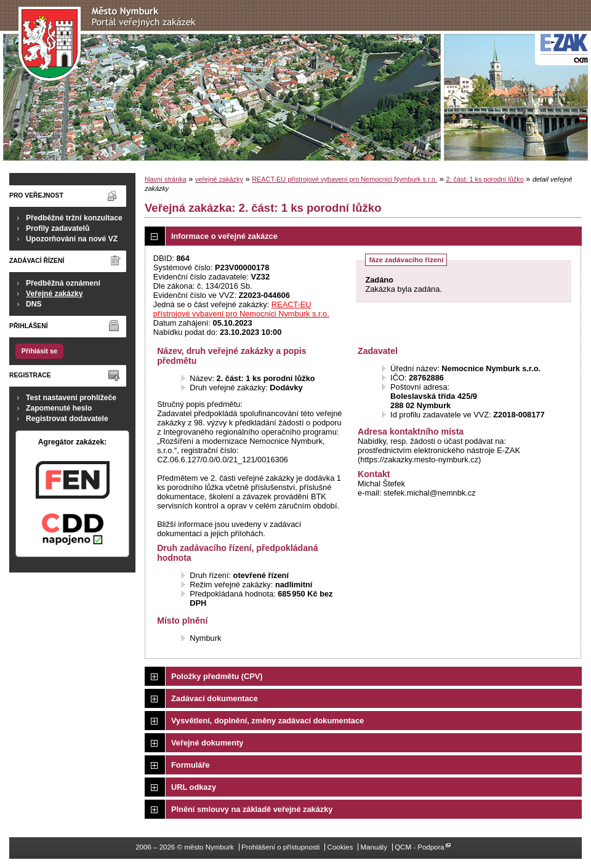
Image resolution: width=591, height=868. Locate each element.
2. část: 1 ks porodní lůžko (484, 179)
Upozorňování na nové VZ (72, 239)
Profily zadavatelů (58, 228)
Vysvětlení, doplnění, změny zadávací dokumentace (267, 721)
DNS (34, 304)
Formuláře (191, 765)
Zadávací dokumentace (215, 698)
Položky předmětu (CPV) (217, 676)
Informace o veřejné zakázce (224, 236)
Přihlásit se (39, 351)
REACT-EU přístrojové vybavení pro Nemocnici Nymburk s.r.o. (344, 179)
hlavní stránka (166, 179)
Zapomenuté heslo (59, 408)
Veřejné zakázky (54, 294)
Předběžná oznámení (63, 283)
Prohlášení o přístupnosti (280, 847)
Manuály (374, 847)
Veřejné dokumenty (207, 743)
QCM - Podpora (420, 847)
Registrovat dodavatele (67, 419)
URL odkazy (194, 787)
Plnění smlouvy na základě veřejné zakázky (252, 809)
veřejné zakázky (219, 179)
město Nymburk (111, 44)
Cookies (340, 847)
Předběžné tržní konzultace (74, 218)
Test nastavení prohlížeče (71, 398)
